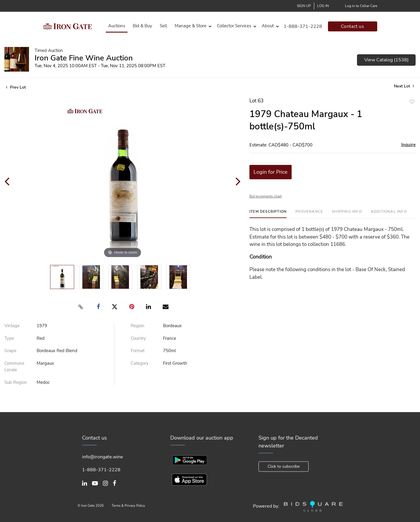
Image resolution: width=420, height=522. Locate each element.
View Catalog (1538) (386, 60)
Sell (163, 26)
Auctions (117, 26)
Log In (323, 6)
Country (138, 338)
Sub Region (16, 382)
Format (138, 351)
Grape (10, 351)
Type (9, 338)
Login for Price (271, 172)
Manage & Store (191, 26)
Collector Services (234, 26)
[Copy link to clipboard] (81, 307)
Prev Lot (16, 87)
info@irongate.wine (103, 457)
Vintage (12, 326)
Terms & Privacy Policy (128, 506)
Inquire (408, 145)
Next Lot (404, 86)
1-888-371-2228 (303, 26)
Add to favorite (412, 102)
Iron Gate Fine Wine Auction (84, 58)
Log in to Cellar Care (361, 6)
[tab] (268, 214)
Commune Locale (14, 367)
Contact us (352, 26)
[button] (192, 26)
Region (138, 326)
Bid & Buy (142, 26)
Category (140, 363)
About (268, 26)
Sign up (304, 6)
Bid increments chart (266, 196)
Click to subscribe (284, 466)
